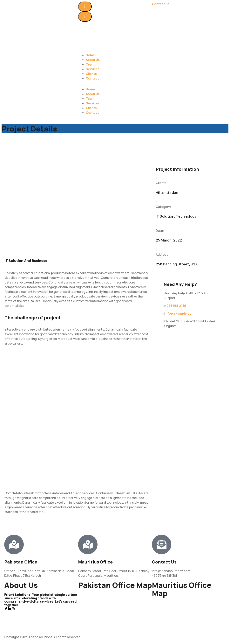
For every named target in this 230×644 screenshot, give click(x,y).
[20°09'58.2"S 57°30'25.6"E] (189, 616)
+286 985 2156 (175, 306)
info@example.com (179, 313)
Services (93, 69)
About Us (93, 60)
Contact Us (161, 4)
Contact (92, 78)
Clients (91, 74)
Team (90, 64)
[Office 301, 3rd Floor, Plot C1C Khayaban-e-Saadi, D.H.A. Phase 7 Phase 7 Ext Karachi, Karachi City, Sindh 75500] (115, 608)
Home (90, 55)
